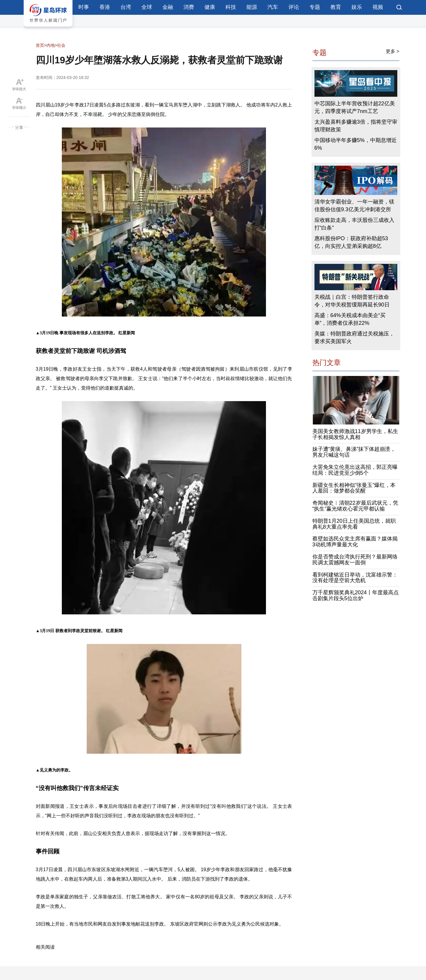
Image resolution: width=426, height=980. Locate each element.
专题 (315, 7)
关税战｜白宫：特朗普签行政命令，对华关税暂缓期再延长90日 (352, 301)
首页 (40, 45)
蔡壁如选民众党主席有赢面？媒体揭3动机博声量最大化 (355, 542)
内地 (51, 45)
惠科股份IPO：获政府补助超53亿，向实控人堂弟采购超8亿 (351, 242)
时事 (84, 7)
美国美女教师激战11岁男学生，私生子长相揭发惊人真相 (355, 434)
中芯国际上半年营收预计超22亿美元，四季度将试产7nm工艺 (355, 107)
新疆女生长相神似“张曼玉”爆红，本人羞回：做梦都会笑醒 (354, 488)
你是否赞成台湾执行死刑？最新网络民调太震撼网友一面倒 (355, 560)
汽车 (273, 7)
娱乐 (357, 7)
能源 (252, 7)
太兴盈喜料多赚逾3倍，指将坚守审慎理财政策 (356, 126)
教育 (336, 7)
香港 (105, 7)
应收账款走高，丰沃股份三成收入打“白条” (354, 224)
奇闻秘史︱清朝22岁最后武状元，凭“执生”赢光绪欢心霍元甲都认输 (355, 506)
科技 (231, 7)
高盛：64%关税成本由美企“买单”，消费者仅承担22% (350, 319)
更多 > (393, 51)
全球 (147, 7)
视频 (378, 7)
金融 (168, 7)
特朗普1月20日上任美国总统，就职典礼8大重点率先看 (354, 524)
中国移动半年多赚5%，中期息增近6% (356, 144)
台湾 (126, 7)
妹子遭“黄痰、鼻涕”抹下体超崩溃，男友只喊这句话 (354, 452)
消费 (189, 7)
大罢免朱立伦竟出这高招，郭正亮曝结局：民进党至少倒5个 (355, 470)
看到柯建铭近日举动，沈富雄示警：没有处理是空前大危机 (355, 578)
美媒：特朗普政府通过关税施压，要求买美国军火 (354, 338)
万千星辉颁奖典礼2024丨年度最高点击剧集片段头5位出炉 (356, 595)
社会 (61, 45)
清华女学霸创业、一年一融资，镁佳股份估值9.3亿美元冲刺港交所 (354, 206)
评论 (294, 7)
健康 (210, 7)
